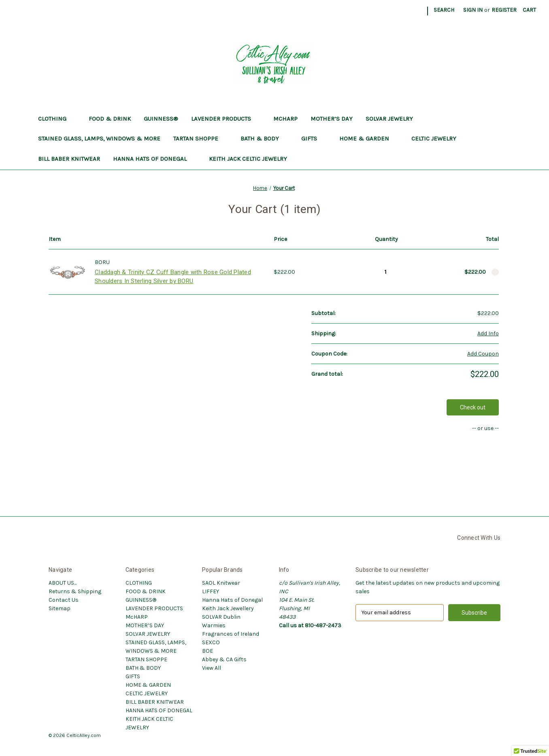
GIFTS (314, 138)
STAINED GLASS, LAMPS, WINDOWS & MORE (99, 138)
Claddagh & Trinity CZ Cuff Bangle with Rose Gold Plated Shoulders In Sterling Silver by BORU (173, 277)
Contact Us (64, 600)
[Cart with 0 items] (529, 10)
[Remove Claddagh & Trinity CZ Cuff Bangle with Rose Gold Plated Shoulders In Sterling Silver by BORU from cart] (495, 272)
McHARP (285, 119)
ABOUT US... (63, 583)
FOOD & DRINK (110, 119)
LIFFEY (211, 591)
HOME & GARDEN (369, 138)
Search (444, 10)
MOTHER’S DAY (332, 119)
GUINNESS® (161, 119)
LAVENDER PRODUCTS (226, 119)
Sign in (473, 10)
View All (212, 668)
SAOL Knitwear (221, 583)
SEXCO (211, 642)
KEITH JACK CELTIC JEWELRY (253, 159)
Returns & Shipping (75, 591)
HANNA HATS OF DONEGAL (154, 159)
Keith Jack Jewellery (228, 608)
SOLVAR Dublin (221, 617)
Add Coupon (483, 354)
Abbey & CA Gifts (224, 659)
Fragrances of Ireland (231, 634)
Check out (473, 407)
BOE (207, 651)
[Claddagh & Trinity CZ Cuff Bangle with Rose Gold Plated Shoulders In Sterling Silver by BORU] (386, 272)
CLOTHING (57, 119)
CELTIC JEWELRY (438, 138)
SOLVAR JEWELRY (389, 119)
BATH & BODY (264, 138)
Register (504, 10)
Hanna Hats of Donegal (232, 600)
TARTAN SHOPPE (200, 138)
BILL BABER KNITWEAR (69, 159)
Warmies (214, 625)
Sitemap (60, 608)
